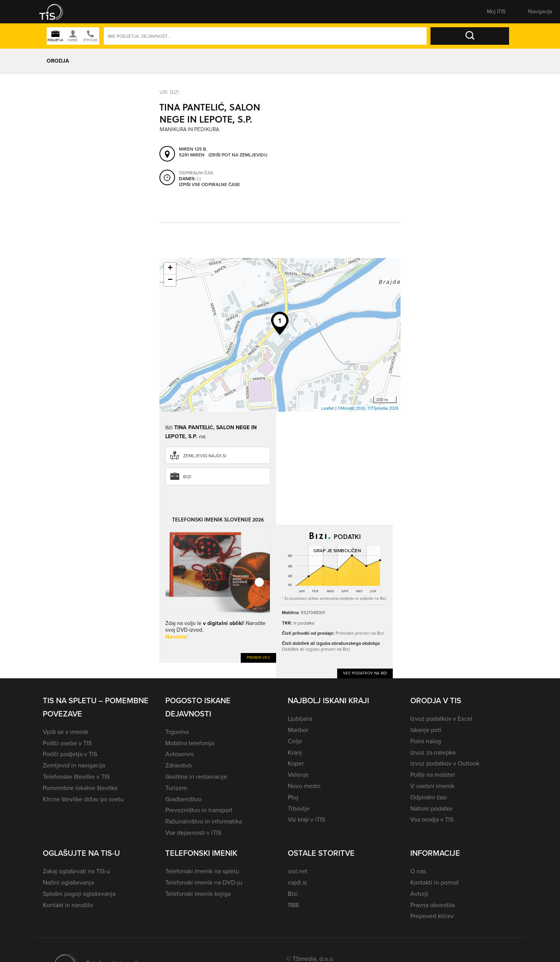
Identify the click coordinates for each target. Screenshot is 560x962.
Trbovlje (299, 808)
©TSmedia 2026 (383, 408)
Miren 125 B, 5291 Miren (193, 152)
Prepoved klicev (432, 916)
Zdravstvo (178, 765)
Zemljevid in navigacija (74, 765)
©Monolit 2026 (351, 408)
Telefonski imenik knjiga (198, 894)
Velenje (298, 775)
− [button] (170, 280)
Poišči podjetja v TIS (70, 754)
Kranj (295, 752)
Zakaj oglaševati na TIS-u (76, 871)
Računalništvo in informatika (204, 821)
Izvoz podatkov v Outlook (445, 763)
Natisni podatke (431, 808)
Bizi (187, 477)
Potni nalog (426, 741)
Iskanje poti (426, 730)
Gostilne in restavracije (196, 777)
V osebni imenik (432, 786)
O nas (418, 871)
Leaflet (328, 408)
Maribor (298, 730)
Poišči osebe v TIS (67, 743)
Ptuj (293, 797)
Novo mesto (304, 786)
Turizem (176, 788)
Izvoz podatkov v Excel (441, 719)
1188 (293, 905)
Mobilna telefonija (190, 743)
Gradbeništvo (183, 799)
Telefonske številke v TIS (76, 777)
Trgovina (177, 732)
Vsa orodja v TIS (432, 819)
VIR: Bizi (169, 92)
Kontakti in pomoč (435, 882)
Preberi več (258, 657)
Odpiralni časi (429, 797)
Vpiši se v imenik (66, 732)
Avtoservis (179, 754)
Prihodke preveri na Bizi (360, 633)
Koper (296, 763)
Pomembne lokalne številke (80, 788)
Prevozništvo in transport (199, 810)
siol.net (298, 871)
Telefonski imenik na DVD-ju (204, 882)
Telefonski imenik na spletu (202, 871)
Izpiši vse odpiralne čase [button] (209, 184)
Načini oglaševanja (68, 882)
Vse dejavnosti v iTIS (193, 833)
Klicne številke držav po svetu (83, 799)
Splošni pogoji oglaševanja (79, 894)
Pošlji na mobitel (433, 775)
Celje (295, 741)
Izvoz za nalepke (433, 752)
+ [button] (170, 269)
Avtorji (419, 894)
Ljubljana (300, 719)
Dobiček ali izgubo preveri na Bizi (316, 649)
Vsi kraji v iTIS (306, 819)
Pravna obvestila (432, 905)
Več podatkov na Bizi (365, 673)
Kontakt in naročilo (68, 905)
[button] (56, 12)
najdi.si (297, 882)
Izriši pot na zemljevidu (238, 155)
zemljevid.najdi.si (205, 456)
